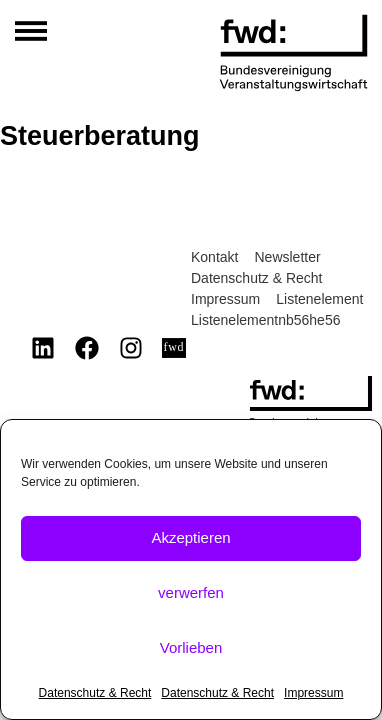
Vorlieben (191, 647)
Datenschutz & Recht (95, 693)
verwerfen (191, 592)
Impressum (313, 693)
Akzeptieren (190, 537)
